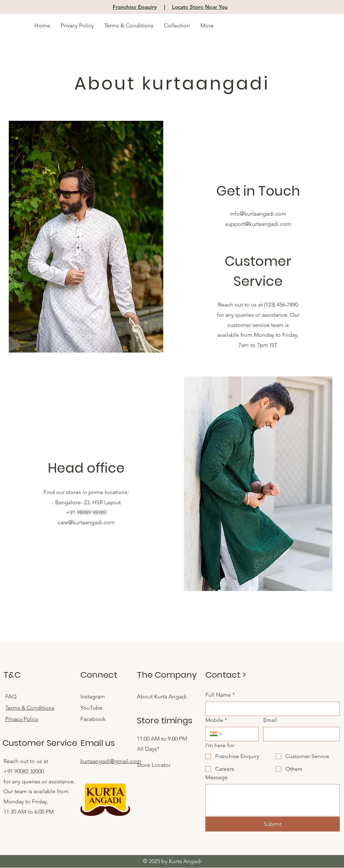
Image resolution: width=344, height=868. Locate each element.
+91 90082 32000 (24, 771)
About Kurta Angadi (162, 696)
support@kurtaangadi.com (258, 224)
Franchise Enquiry (135, 7)
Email (270, 720)
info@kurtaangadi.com (258, 214)
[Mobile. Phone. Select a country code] (217, 734)
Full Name (220, 695)
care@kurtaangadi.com (86, 522)
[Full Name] (270, 709)
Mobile (216, 720)
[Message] (273, 800)
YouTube (92, 708)
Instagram (93, 696)
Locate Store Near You (200, 7)
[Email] (299, 734)
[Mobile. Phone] (239, 734)
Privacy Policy (22, 719)
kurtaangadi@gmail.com (111, 761)
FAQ (12, 696)
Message (217, 777)
